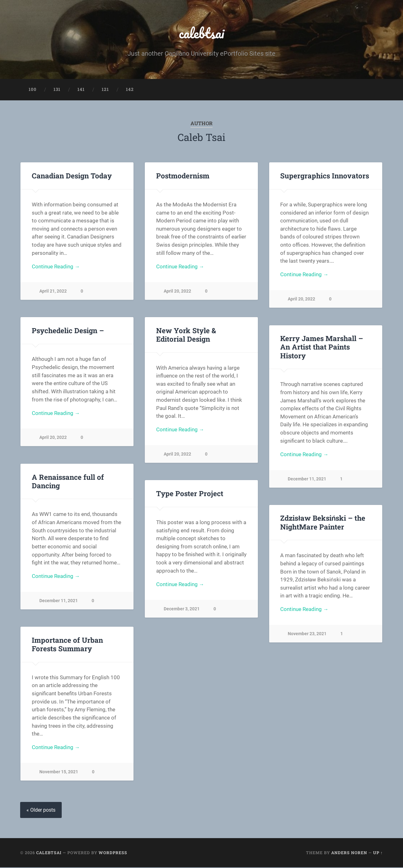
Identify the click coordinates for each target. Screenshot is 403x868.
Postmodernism (183, 176)
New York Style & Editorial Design (201, 335)
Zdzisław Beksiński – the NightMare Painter (322, 523)
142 (130, 90)
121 (105, 90)
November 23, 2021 (307, 635)
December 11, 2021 (307, 480)
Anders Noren (349, 853)
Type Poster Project (190, 494)
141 (81, 90)
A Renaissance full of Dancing (68, 482)
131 (57, 90)
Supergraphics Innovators (325, 176)
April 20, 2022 (177, 292)
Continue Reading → (56, 267)
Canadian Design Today (72, 176)
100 (33, 90)
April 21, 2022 (53, 292)
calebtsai (202, 33)
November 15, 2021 (59, 773)
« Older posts (41, 811)
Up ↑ (378, 853)
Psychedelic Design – (68, 331)
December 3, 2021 (182, 610)
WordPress (113, 853)
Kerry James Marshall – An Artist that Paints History (322, 347)
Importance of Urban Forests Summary (67, 645)
